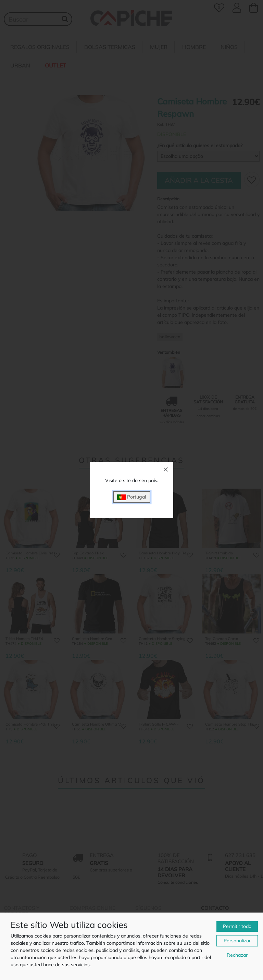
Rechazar (237, 955)
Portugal (131, 497)
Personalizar (237, 941)
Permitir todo (237, 926)
